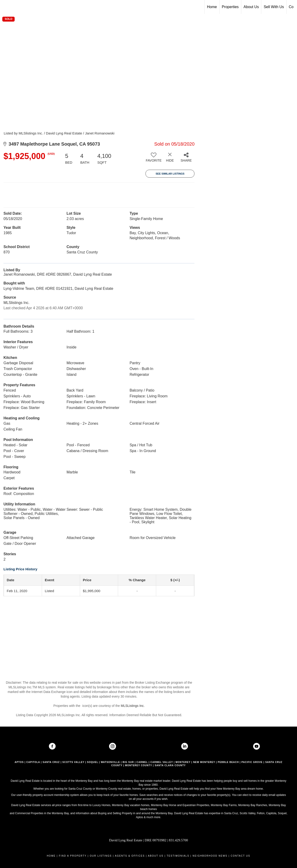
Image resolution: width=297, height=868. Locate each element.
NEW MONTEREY (204, 762)
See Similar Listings (170, 174)
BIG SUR (128, 762)
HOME (51, 856)
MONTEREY (183, 762)
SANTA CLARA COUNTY (170, 765)
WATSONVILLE (110, 762)
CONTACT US (240, 856)
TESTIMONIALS (178, 856)
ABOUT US (156, 856)
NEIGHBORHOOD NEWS (210, 856)
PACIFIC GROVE (252, 762)
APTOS (19, 762)
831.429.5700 (179, 840)
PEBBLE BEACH (228, 762)
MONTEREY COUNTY (139, 765)
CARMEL (142, 762)
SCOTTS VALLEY (73, 762)
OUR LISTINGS (101, 856)
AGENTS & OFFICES (130, 856)
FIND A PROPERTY (73, 856)
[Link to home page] (6, 7)
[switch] (154, 159)
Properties (230, 7)
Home (212, 7)
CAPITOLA (33, 762)
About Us (251, 7)
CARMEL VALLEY (162, 762)
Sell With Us (274, 7)
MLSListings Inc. (133, 706)
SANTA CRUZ (51, 762)
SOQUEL (93, 762)
